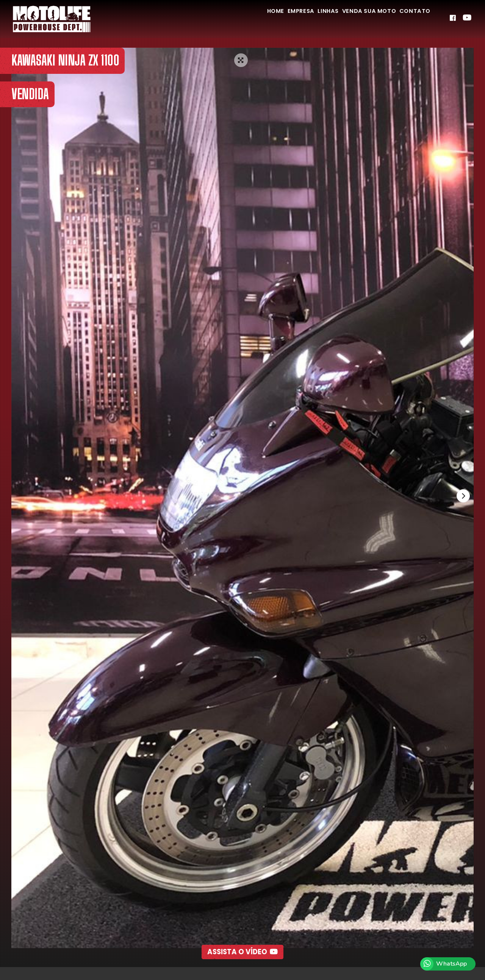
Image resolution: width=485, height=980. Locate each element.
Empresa (271, 18)
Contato (411, 18)
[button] (225, 956)
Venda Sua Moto (356, 18)
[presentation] (462, 497)
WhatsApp (451, 964)
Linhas (306, 18)
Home (238, 18)
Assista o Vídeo (243, 935)
